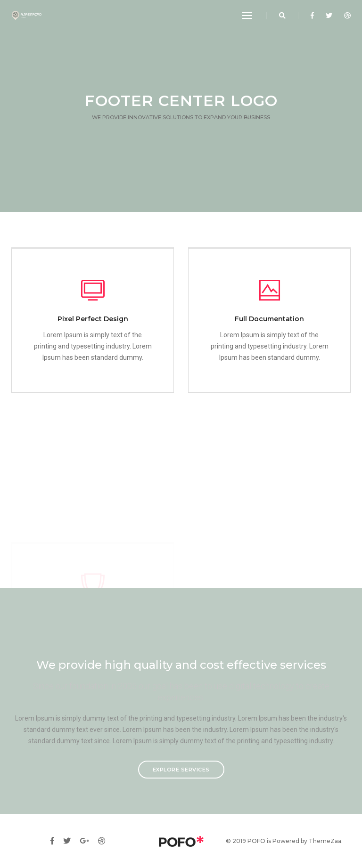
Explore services (181, 770)
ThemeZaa (325, 841)
